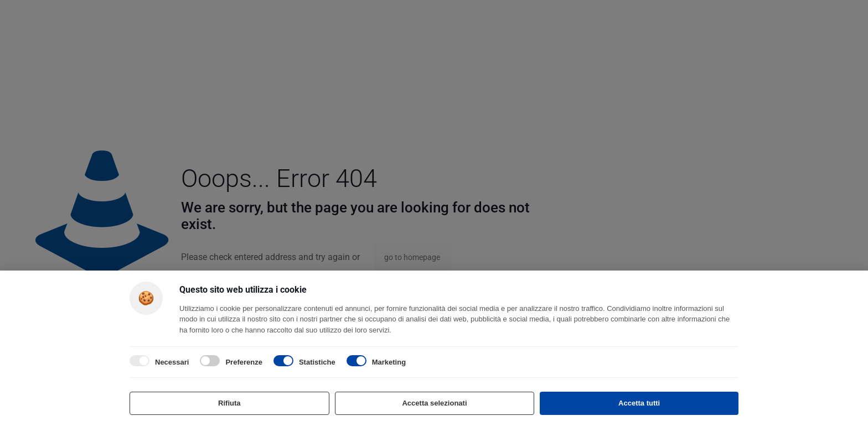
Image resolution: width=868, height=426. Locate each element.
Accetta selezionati (434, 403)
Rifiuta (229, 403)
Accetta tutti (639, 403)
